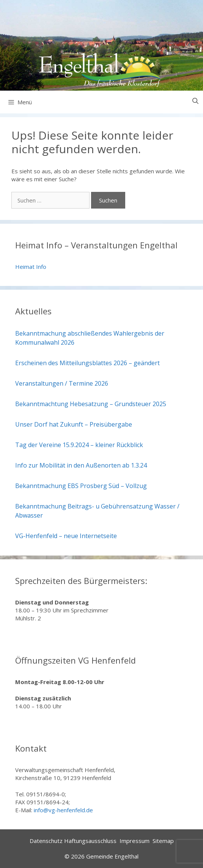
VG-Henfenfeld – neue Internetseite (66, 536)
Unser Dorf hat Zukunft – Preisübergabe (74, 424)
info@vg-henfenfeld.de (63, 810)
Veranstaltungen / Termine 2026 (62, 383)
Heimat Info (31, 267)
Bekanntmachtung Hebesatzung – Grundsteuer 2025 (91, 404)
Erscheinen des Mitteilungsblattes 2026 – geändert (87, 363)
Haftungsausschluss (90, 841)
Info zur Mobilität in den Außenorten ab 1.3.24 (81, 465)
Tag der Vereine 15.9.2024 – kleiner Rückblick (79, 445)
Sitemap (163, 841)
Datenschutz (46, 841)
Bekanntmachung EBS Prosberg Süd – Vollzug (81, 486)
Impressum (135, 841)
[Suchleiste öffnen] (195, 101)
